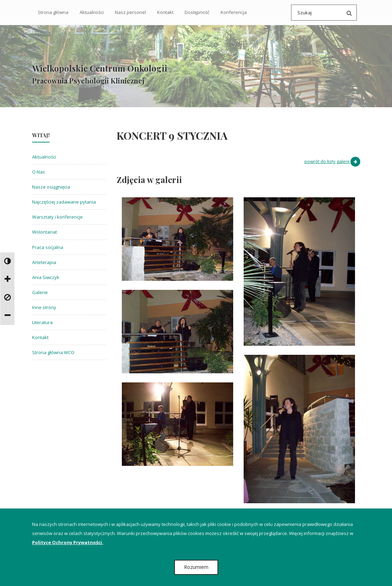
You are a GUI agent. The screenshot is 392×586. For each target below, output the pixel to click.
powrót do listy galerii (332, 162)
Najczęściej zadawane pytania (64, 203)
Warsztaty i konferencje (57, 218)
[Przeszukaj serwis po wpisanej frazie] (348, 13)
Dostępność (197, 12)
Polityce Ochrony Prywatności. (68, 542)
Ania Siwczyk (46, 278)
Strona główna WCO (53, 353)
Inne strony (44, 308)
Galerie (40, 293)
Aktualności (92, 12)
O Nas (39, 173)
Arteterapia (44, 263)
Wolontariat (45, 233)
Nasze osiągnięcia (51, 188)
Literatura (42, 323)
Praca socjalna (48, 248)
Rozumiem (196, 567)
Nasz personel (130, 12)
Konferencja (234, 12)
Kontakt (165, 12)
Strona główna (53, 12)
